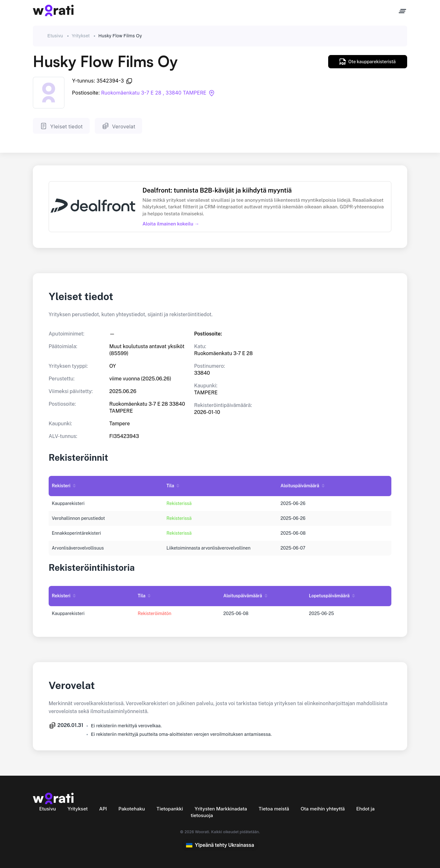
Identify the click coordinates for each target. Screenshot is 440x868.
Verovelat (118, 126)
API (103, 809)
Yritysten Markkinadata (221, 809)
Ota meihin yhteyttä (323, 809)
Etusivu (55, 36)
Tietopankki (170, 809)
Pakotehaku (132, 809)
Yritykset (81, 36)
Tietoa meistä (274, 809)
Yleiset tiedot (61, 126)
